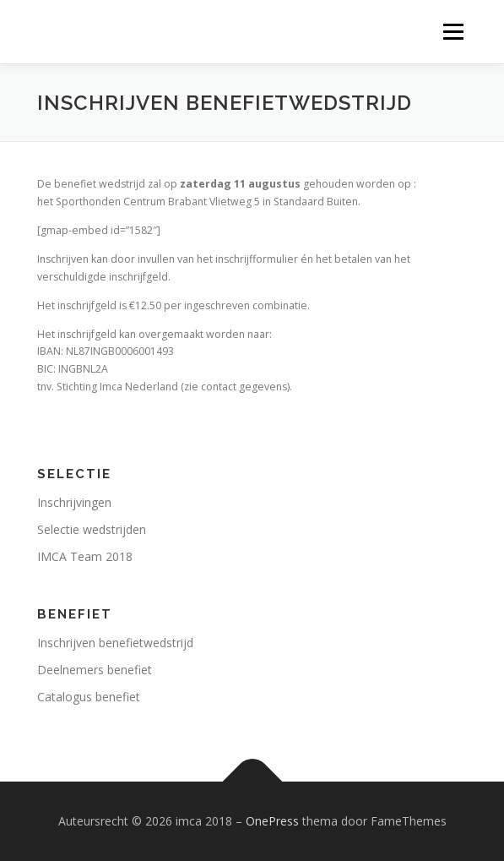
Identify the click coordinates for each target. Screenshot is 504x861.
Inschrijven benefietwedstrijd (115, 643)
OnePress (272, 821)
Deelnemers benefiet (95, 670)
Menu (452, 32)
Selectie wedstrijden (92, 529)
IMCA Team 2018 (85, 556)
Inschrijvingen (74, 502)
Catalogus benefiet (89, 697)
